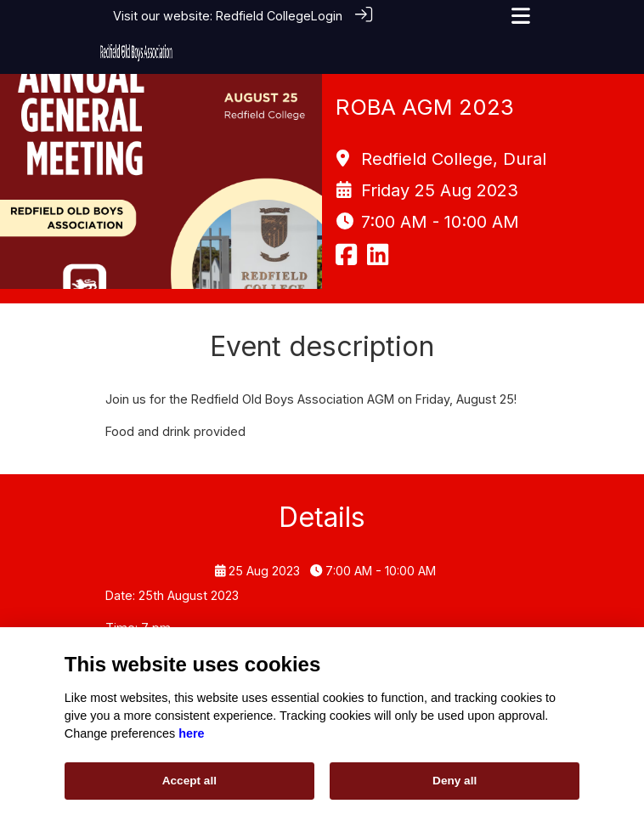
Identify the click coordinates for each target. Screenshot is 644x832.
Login (327, 16)
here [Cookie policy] (191, 733)
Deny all (455, 781)
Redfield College (263, 16)
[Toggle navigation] (521, 16)
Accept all (189, 781)
